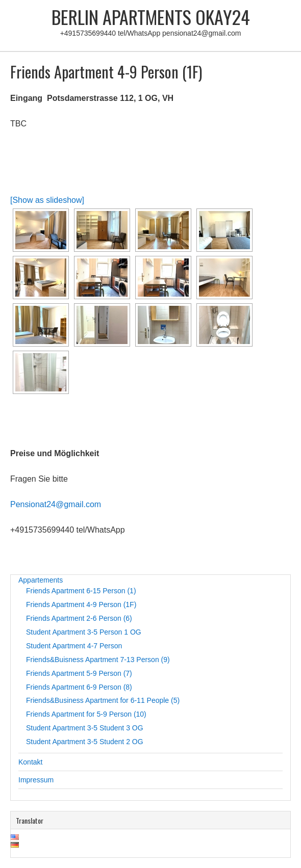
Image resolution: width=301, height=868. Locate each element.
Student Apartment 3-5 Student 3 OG (85, 728)
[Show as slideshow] (47, 200)
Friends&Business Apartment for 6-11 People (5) (103, 700)
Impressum (36, 780)
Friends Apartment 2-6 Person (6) (79, 618)
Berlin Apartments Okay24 (151, 17)
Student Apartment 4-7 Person (74, 646)
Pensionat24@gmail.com (56, 504)
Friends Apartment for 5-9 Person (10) (86, 714)
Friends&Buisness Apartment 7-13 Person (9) (98, 660)
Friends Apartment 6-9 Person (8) (79, 687)
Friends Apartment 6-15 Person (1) (81, 591)
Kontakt (30, 762)
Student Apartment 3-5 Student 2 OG (85, 742)
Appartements (41, 580)
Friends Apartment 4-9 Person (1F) (81, 604)
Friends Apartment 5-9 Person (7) (79, 673)
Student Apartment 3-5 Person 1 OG (84, 632)
